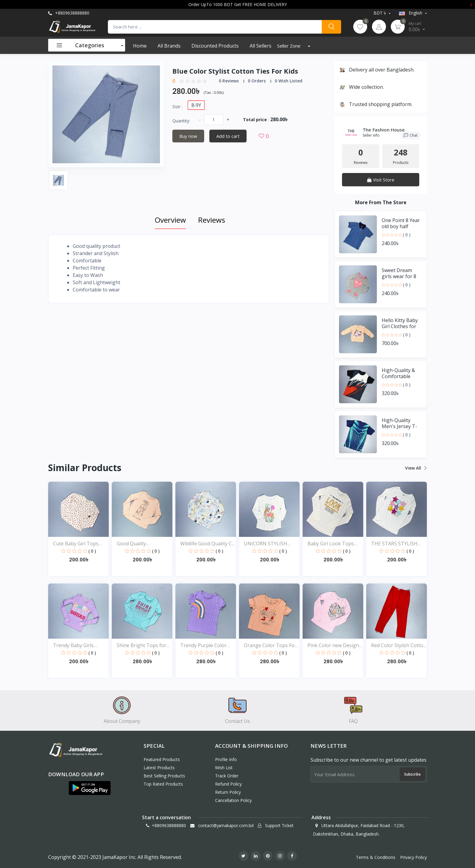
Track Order (227, 776)
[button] (90, 788)
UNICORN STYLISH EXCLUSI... (266, 544)
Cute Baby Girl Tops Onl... (76, 544)
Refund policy (228, 784)
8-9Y (196, 105)
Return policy (228, 792)
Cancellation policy (233, 800)
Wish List (224, 768)
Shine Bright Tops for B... (141, 645)
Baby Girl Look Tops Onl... (331, 544)
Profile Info (226, 759)
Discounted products (215, 46)
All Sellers (261, 46)
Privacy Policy (414, 857)
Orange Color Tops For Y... (270, 645)
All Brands (169, 46)
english (411, 13)
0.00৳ (417, 27)
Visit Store (381, 180)
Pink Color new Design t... (333, 645)
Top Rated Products (163, 784)
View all (415, 468)
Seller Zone (289, 46)
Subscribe (412, 774)
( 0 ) (407, 235)
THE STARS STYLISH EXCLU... (394, 544)
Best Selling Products (164, 776)
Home (140, 46)
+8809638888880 (69, 13)
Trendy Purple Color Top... (203, 645)
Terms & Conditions (376, 857)
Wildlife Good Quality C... (207, 544)
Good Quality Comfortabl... (131, 544)
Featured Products (162, 759)
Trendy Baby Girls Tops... (73, 645)
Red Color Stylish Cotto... (399, 645)
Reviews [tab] (212, 220)
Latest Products (159, 768)
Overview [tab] (170, 220)
